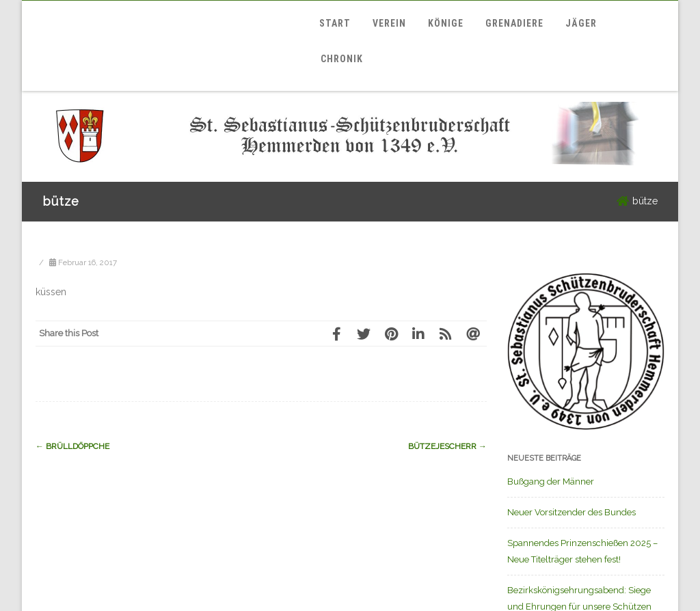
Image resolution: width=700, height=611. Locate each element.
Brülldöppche (72, 446)
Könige (446, 23)
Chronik (342, 59)
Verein (389, 23)
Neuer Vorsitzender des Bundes (571, 512)
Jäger (581, 23)
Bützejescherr (447, 446)
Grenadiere (514, 23)
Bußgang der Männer (551, 481)
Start (335, 23)
